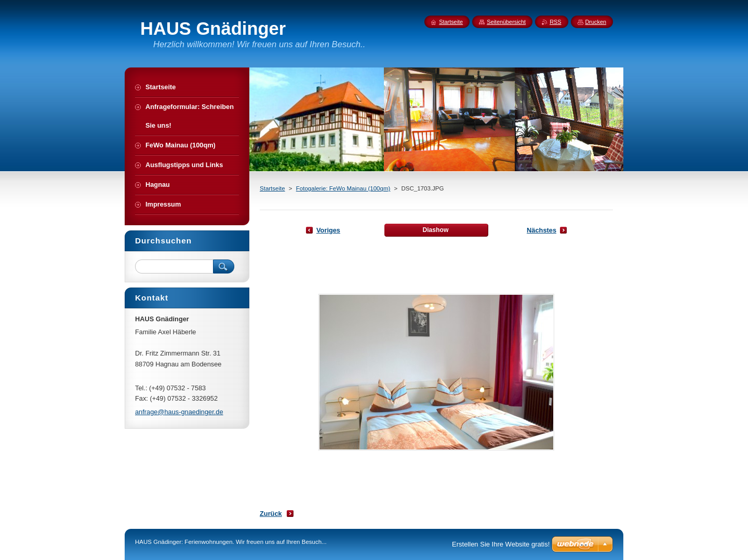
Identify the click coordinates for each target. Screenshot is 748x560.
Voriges (328, 230)
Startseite (272, 188)
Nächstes (542, 230)
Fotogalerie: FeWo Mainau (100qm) (343, 188)
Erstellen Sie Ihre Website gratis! (501, 544)
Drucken (596, 22)
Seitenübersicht (506, 22)
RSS (555, 22)
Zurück (271, 514)
